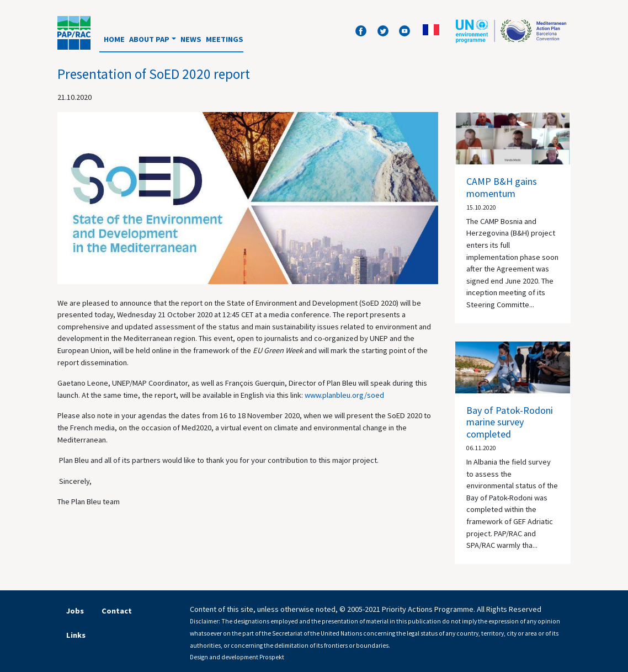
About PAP (149, 39)
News (191, 39)
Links (76, 635)
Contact (117, 611)
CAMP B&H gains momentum (502, 187)
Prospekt (272, 657)
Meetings (225, 39)
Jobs (75, 611)
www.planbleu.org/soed (344, 395)
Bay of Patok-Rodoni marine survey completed (510, 422)
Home (114, 39)
